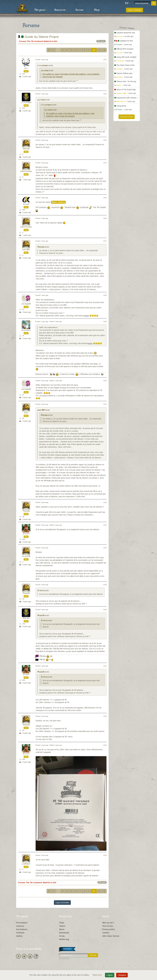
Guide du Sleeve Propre (38, 37)
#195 (105, 585)
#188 (105, 295)
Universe (20, 926)
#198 (105, 716)
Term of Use (108, 926)
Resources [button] (61, 10)
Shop (97, 10)
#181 (105, 60)
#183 (105, 140)
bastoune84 (26, 304)
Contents (20, 933)
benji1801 (26, 250)
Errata (62, 936)
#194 (105, 548)
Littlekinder (42, 66)
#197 (105, 666)
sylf (26, 68)
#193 (105, 525)
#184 (105, 163)
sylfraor (44, 71)
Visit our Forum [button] (127, 117)
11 (99, 50)
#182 (105, 94)
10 (94, 50)
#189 (105, 322)
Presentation (22, 923)
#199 (105, 745)
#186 (105, 218)
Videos (62, 926)
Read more (97, 975)
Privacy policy (109, 929)
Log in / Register (135, 10)
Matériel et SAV (51, 41)
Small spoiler (58, 202)
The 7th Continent (35, 41)
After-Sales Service (111, 936)
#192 (105, 502)
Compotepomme (26, 171)
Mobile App (64, 939)
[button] (128, 3)
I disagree (122, 975)
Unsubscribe (64, 959)
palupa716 (26, 556)
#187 (105, 241)
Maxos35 (26, 511)
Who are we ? (108, 923)
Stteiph (26, 534)
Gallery (19, 936)
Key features (22, 929)
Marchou (26, 149)
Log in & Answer (62, 903)
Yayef (26, 413)
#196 (105, 610)
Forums (79, 10)
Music (62, 929)
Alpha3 (26, 204)
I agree (110, 975)
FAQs (62, 923)
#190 (105, 381)
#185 (105, 198)
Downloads (64, 933)
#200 (105, 855)
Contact (106, 933)
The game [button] (41, 10)
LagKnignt (26, 864)
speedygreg (26, 330)
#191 (105, 404)
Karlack (26, 618)
